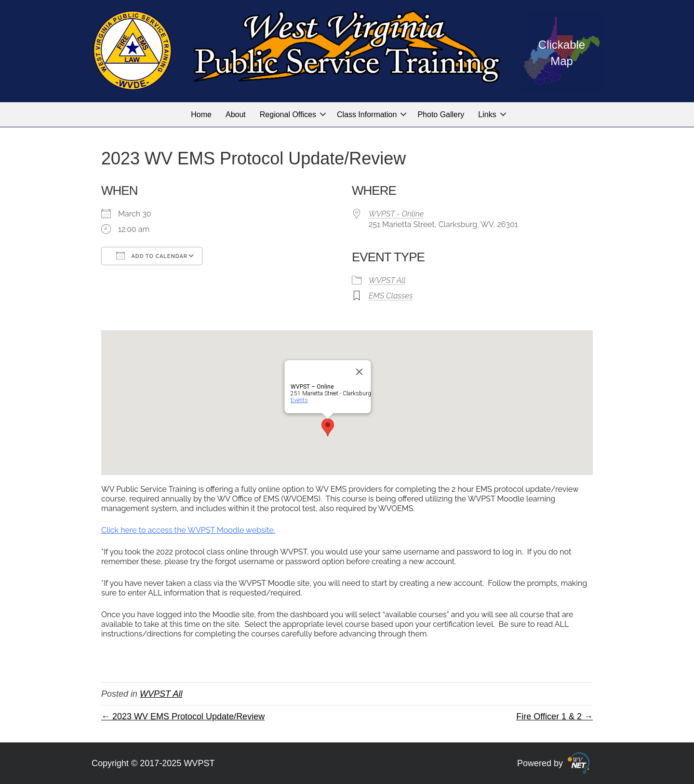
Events (299, 400)
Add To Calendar (152, 256)
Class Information (367, 115)
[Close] (360, 372)
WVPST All (387, 280)
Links (487, 115)
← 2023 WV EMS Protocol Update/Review (183, 716)
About (236, 115)
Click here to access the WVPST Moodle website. (188, 530)
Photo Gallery (441, 115)
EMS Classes (391, 296)
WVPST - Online (396, 214)
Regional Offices (288, 115)
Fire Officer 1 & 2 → (554, 716)
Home (201, 115)
